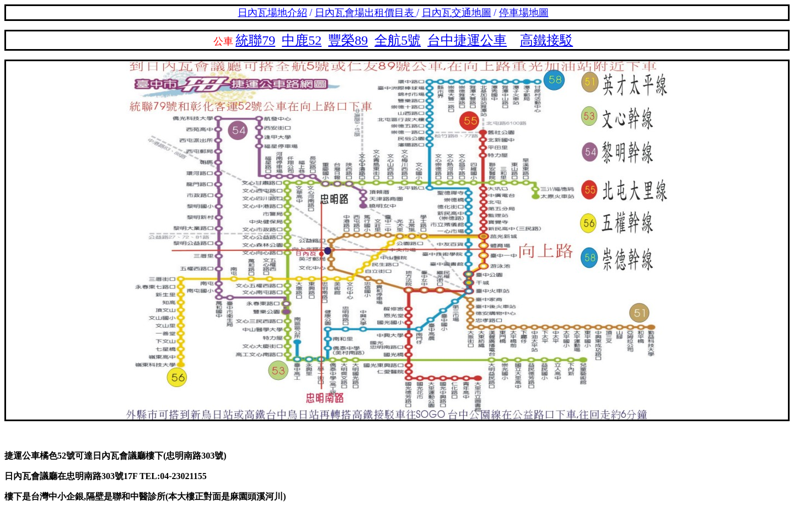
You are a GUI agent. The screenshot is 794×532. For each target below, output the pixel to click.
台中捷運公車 (467, 40)
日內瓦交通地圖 (457, 13)
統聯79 (255, 40)
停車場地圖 (524, 13)
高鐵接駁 (546, 40)
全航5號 (398, 40)
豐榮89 (348, 40)
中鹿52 (302, 40)
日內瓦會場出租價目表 (366, 13)
